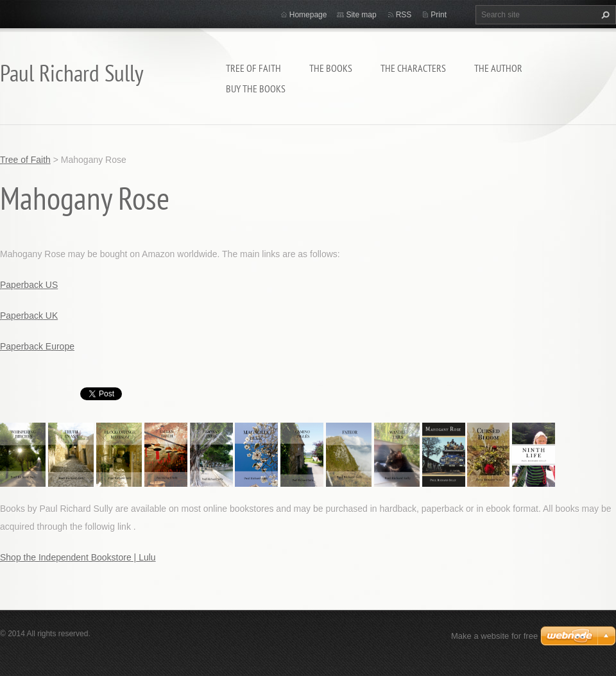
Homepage (308, 15)
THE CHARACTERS (413, 68)
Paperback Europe (37, 346)
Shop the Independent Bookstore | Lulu (78, 557)
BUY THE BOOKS (256, 89)
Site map (361, 15)
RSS (404, 15)
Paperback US (29, 285)
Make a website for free (494, 636)
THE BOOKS (331, 68)
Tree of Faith (253, 68)
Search (604, 15)
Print (439, 15)
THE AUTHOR (498, 68)
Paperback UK (29, 316)
